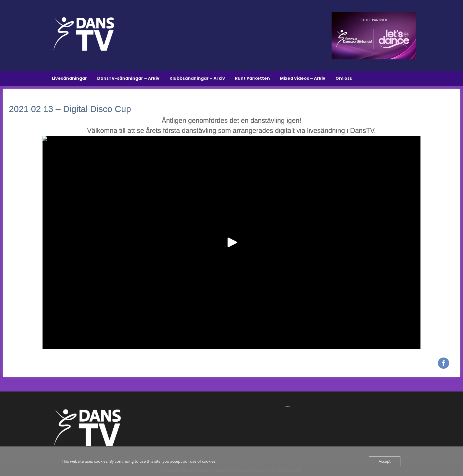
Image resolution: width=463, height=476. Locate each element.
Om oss (344, 78)
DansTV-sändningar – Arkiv (128, 78)
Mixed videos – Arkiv (303, 78)
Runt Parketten (252, 78)
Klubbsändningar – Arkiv (197, 78)
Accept (385, 461)
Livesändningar (70, 78)
